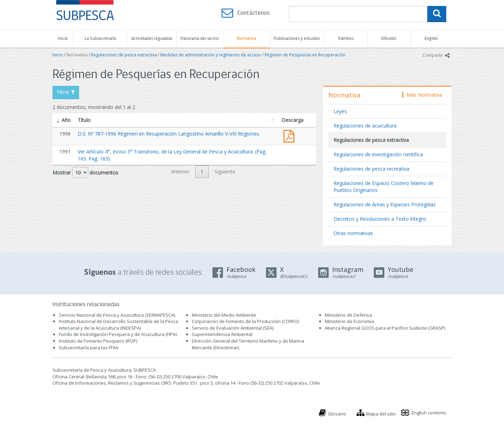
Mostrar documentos (85, 173)
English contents (429, 413)
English (431, 39)
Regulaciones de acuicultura (365, 126)
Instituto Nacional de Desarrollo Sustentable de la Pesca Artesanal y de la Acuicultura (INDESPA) (118, 325)
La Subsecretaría (100, 39)
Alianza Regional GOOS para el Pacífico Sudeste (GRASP (384, 328)
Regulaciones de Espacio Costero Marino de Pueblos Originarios (384, 187)
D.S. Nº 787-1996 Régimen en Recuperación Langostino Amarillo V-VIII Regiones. (169, 134)
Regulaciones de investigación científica (378, 154)
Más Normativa (422, 95)
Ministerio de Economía (349, 321)
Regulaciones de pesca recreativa (371, 169)
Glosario (337, 414)
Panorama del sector (200, 39)
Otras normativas (353, 233)
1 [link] (202, 171)
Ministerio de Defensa (348, 315)
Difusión (389, 39)
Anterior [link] (180, 171)
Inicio (63, 39)
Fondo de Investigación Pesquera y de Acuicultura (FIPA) (118, 334)
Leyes (340, 111)
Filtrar (66, 92)
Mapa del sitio (381, 414)
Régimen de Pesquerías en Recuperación (305, 55)
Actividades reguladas (152, 39)
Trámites (346, 39)
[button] (58, 120)
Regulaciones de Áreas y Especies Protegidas (385, 204)
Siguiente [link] (225, 171)
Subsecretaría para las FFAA (89, 348)
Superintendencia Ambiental (222, 334)
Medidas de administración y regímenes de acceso (211, 55)
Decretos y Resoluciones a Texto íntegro (380, 219)
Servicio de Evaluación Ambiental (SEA (232, 328)
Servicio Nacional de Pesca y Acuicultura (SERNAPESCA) (117, 315)
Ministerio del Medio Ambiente (224, 315)
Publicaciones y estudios (297, 39)
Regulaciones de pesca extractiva (124, 55)
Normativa (247, 39)
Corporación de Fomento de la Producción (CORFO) (245, 321)
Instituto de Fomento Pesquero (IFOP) (98, 341)
